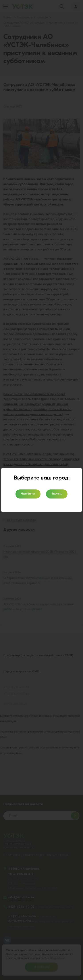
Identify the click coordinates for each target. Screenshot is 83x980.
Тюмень (57, 494)
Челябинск (28, 494)
